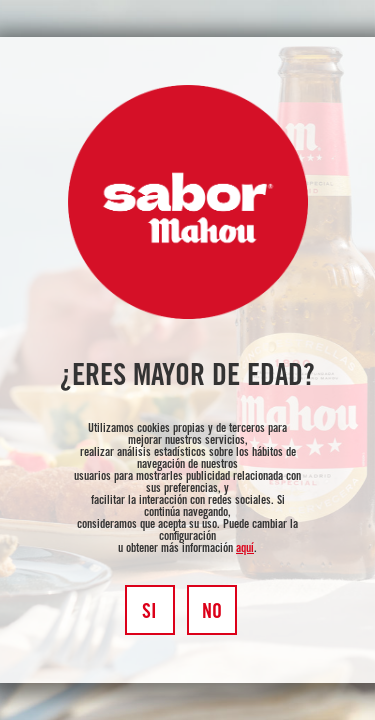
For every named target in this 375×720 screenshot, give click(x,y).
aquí (245, 549)
